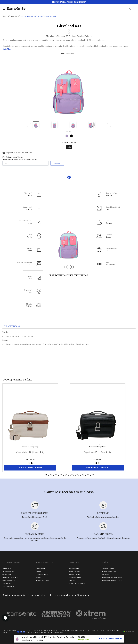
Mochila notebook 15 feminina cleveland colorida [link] (38, 16)
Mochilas (14, 16)
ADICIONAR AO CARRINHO (30, 468)
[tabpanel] (69, 351)
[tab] (12, 326)
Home (5, 16)
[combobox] (129, 632)
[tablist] (69, 327)
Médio (69, 147)
